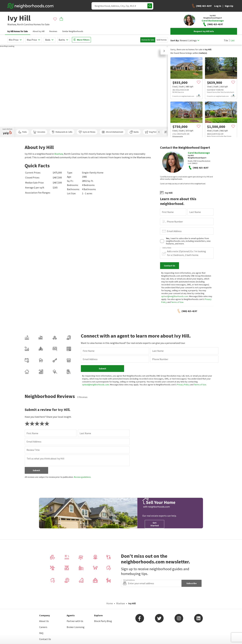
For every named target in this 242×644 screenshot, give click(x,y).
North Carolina (25, 24)
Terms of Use (177, 302)
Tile (226, 40)
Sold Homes (162, 40)
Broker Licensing (76, 627)
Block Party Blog (103, 621)
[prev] (173, 68)
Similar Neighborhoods (73, 31)
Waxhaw (59, 154)
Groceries (39, 132)
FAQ (41, 633)
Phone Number (175, 222)
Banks (134, 132)
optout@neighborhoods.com (175, 296)
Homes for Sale (148, 40)
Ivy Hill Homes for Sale (18, 31)
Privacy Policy (183, 385)
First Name (168, 212)
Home (110, 603)
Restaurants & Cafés (62, 132)
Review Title (33, 450)
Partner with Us (75, 621)
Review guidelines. (83, 477)
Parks (22, 132)
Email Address (174, 231)
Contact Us (45, 639)
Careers (43, 627)
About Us (44, 621)
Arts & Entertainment (112, 132)
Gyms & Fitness (87, 132)
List (233, 40)
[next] (199, 68)
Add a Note (167, 248)
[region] (84, 91)
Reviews (53, 31)
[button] (164, 51)
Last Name (195, 212)
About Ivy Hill (39, 31)
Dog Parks (151, 132)
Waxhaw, (12, 24)
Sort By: (175, 40)
